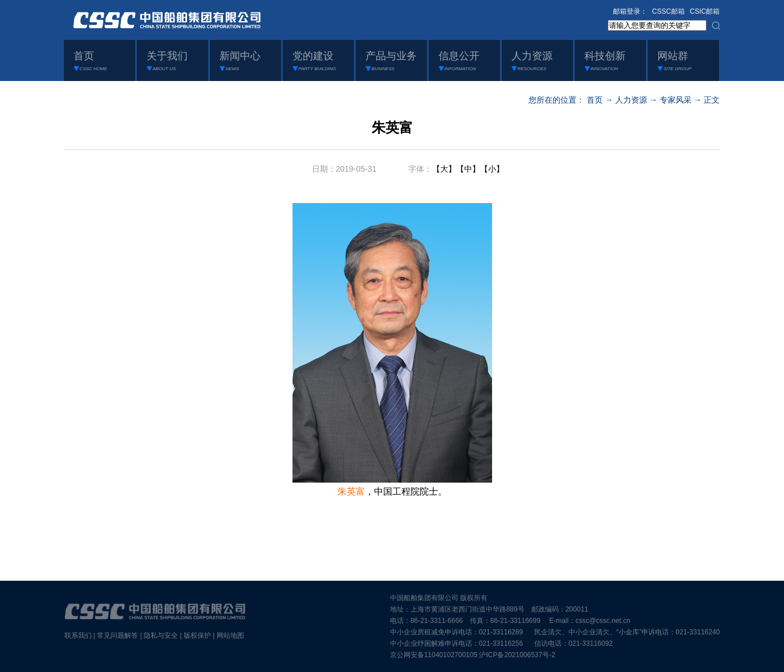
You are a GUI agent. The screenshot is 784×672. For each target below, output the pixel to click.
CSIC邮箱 (705, 11)
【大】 (444, 169)
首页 (595, 100)
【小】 (492, 169)
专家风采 (676, 100)
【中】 (468, 169)
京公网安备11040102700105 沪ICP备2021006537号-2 (473, 655)
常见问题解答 (117, 635)
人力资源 (631, 100)
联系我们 (78, 635)
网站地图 (230, 635)
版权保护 (197, 635)
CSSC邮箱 (669, 11)
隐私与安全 (161, 635)
